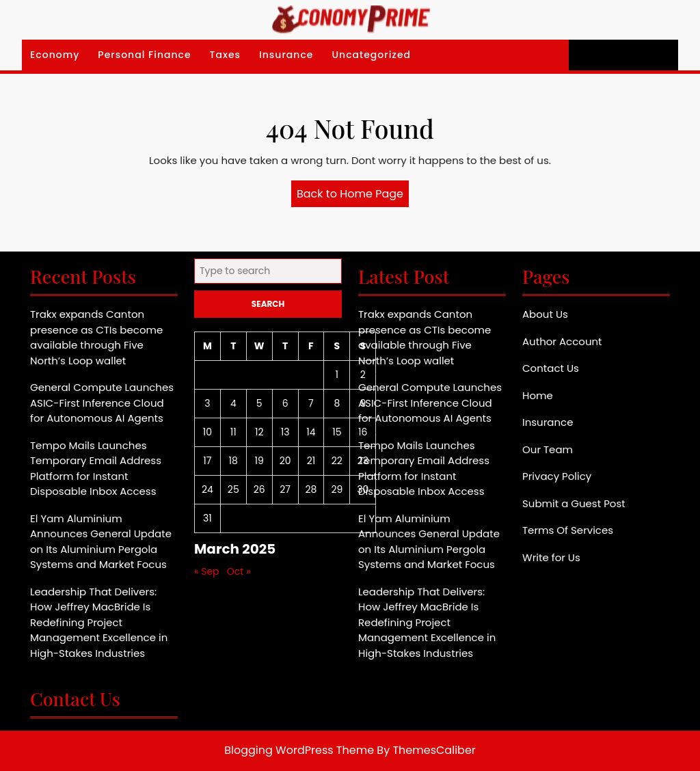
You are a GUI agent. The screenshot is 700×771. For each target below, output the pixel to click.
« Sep (207, 571)
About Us (545, 314)
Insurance (286, 55)
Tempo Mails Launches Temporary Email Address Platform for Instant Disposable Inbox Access (96, 469)
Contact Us (551, 368)
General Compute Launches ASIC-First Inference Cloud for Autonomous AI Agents (102, 403)
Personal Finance (144, 55)
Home (538, 395)
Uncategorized (371, 55)
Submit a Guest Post (574, 503)
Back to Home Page (353, 196)
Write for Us (551, 557)
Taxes (226, 55)
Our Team (548, 449)
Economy (55, 55)
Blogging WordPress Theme (299, 750)
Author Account (562, 341)
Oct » (239, 571)
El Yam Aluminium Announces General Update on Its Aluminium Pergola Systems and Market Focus (101, 542)
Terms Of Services (568, 530)
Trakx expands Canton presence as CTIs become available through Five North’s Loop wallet (96, 337)
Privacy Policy (557, 476)
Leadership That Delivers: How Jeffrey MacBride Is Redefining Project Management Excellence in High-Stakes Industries (99, 622)
